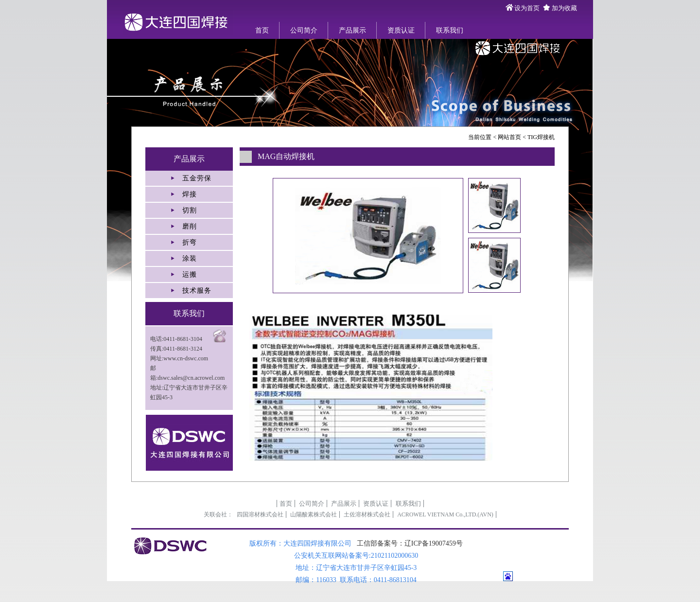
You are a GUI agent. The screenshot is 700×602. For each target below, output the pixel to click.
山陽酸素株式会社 (314, 514)
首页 (262, 30)
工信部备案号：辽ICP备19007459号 (410, 543)
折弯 (190, 242)
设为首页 (527, 8)
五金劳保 (197, 178)
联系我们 (450, 30)
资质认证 (401, 30)
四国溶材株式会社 (260, 514)
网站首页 (509, 137)
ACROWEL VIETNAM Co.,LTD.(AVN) (445, 514)
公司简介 (304, 30)
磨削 (190, 226)
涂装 (190, 258)
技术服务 (197, 291)
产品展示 (352, 30)
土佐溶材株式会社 (367, 514)
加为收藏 (564, 8)
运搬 (190, 274)
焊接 (190, 194)
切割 (190, 210)
